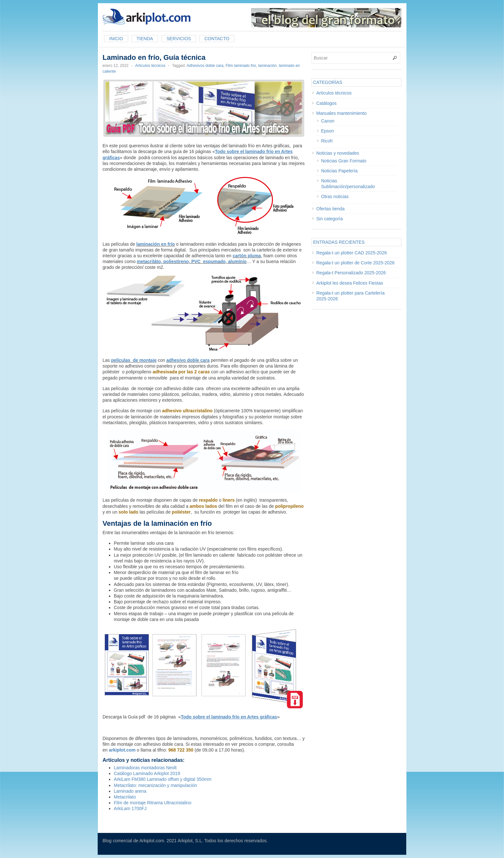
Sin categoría (330, 219)
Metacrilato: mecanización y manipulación (155, 785)
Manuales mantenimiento (341, 113)
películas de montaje (134, 360)
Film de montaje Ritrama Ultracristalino (153, 803)
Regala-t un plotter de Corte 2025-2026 (355, 263)
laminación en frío (156, 244)
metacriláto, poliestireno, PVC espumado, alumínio (192, 261)
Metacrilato (125, 797)
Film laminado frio (241, 66)
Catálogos (326, 103)
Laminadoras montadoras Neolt (145, 768)
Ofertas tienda (330, 209)
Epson (328, 131)
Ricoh (327, 141)
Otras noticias (335, 196)
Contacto (217, 39)
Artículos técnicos (150, 66)
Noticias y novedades (338, 153)
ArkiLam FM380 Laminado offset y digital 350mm (163, 779)
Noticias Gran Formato (344, 161)
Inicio (116, 39)
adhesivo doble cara (188, 360)
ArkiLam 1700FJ (130, 808)
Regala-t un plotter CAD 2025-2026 (351, 253)
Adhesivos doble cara (205, 66)
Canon (328, 121)
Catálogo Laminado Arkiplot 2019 (147, 773)
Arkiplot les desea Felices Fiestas (350, 283)
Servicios (179, 39)
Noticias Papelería (339, 171)
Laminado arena (130, 791)
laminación (267, 66)
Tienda (145, 39)
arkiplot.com (122, 750)
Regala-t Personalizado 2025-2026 (351, 273)
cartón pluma (247, 256)
